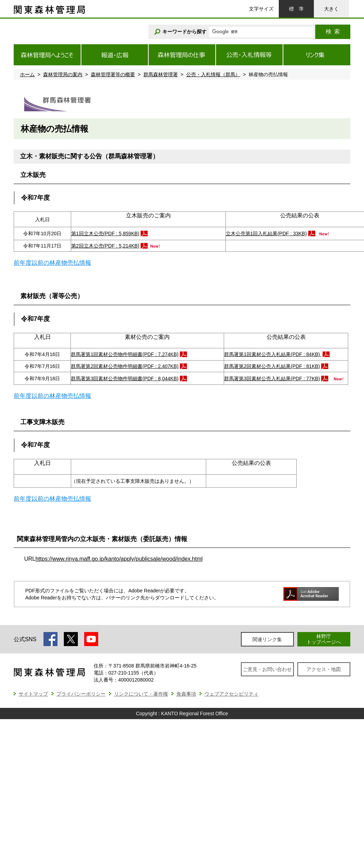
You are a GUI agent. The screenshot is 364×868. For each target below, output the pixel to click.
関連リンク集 (267, 639)
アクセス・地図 (324, 669)
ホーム (27, 74)
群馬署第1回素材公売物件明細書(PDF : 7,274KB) (125, 354)
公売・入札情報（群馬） (213, 74)
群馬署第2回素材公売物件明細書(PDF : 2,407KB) (125, 366)
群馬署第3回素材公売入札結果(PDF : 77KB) (272, 379)
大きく (331, 9)
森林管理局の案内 (63, 74)
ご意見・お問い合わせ (267, 669)
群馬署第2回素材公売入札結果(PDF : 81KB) (272, 366)
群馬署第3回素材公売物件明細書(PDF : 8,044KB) (125, 379)
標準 (296, 9)
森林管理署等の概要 (113, 74)
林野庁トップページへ (324, 639)
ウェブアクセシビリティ (231, 694)
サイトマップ (33, 694)
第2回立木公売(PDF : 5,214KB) (105, 246)
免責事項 (186, 694)
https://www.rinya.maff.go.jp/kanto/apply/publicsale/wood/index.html (119, 559)
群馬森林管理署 (161, 74)
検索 (333, 31)
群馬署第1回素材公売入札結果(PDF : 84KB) (273, 354)
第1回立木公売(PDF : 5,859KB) (105, 234)
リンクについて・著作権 (141, 694)
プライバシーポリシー (81, 694)
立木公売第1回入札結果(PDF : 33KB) (266, 234)
